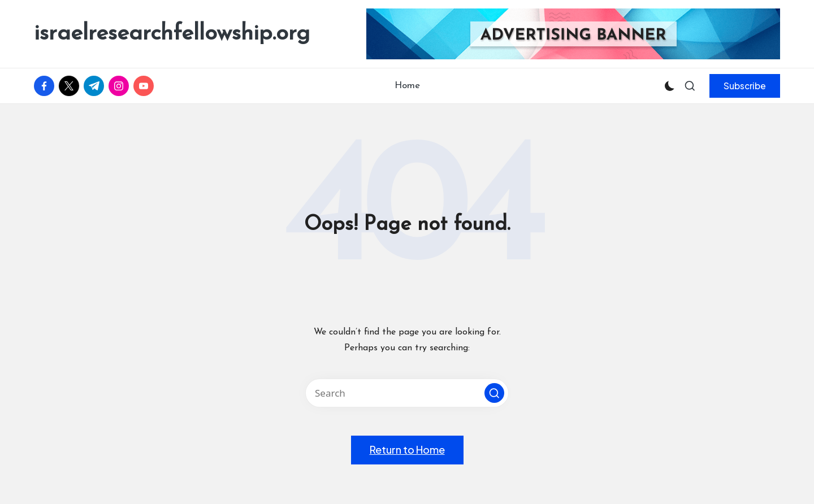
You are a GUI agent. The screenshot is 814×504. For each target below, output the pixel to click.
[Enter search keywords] (407, 393)
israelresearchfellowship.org (172, 34)
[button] (745, 86)
